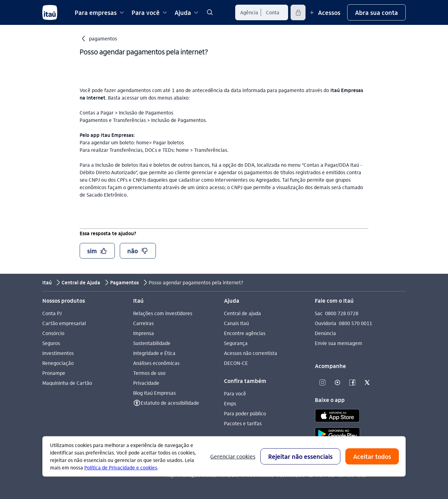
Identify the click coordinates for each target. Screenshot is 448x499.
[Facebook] (352, 383)
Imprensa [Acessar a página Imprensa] (144, 333)
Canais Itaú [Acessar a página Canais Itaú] (236, 323)
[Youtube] (337, 383)
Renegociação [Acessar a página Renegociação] (58, 363)
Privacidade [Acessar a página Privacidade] (146, 383)
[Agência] (249, 12)
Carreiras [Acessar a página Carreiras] (143, 323)
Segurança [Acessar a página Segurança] (236, 343)
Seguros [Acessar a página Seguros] (51, 343)
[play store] (337, 435)
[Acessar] (298, 12)
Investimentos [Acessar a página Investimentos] (58, 353)
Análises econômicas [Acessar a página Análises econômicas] (156, 363)
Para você (235, 393)
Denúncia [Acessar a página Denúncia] (325, 333)
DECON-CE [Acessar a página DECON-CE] (236, 363)
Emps (230, 403)
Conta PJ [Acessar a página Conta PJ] (52, 313)
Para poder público (245, 413)
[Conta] (273, 12)
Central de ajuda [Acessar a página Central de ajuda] (243, 313)
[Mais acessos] (324, 12)
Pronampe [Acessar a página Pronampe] (54, 373)
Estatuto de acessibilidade (170, 403)
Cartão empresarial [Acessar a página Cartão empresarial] (64, 323)
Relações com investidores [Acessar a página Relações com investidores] (163, 313)
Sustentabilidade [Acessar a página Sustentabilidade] (152, 343)
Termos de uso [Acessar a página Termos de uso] (149, 373)
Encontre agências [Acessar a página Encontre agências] (245, 333)
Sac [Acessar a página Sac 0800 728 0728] (319, 313)
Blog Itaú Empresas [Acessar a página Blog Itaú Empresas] (154, 393)
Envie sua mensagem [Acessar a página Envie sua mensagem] (338, 343)
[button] (376, 12)
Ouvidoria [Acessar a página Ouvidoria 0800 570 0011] (326, 323)
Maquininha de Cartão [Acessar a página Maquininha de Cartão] (67, 383)
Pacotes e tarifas (243, 423)
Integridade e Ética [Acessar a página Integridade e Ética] (154, 353)
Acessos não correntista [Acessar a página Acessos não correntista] (251, 353)
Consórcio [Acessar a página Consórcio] (53, 333)
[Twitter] (367, 383)
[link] (210, 12)
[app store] (337, 417)
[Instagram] (322, 383)
